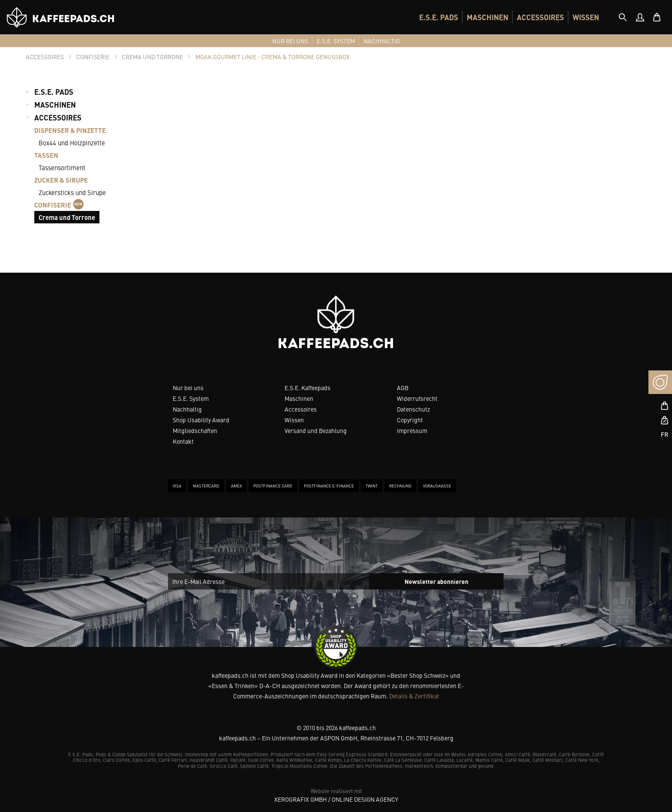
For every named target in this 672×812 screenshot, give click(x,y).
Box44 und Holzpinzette (72, 143)
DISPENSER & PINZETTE (70, 130)
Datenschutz (413, 409)
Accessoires (301, 409)
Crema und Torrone (67, 217)
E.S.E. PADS (439, 17)
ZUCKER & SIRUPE (61, 180)
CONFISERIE (59, 205)
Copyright (410, 420)
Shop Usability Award (201, 420)
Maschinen (299, 398)
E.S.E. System (191, 398)
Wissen (294, 420)
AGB (403, 388)
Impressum (412, 430)
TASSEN (46, 155)
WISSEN (586, 17)
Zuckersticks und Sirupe (72, 192)
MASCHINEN (487, 17)
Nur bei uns (188, 388)
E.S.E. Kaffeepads (307, 388)
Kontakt (183, 441)
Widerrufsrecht (417, 398)
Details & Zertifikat (414, 696)
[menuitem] (439, 17)
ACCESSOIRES (540, 17)
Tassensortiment (62, 167)
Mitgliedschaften (195, 430)
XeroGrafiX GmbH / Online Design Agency (336, 799)
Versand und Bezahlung (316, 430)
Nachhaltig (187, 409)
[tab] (623, 17)
